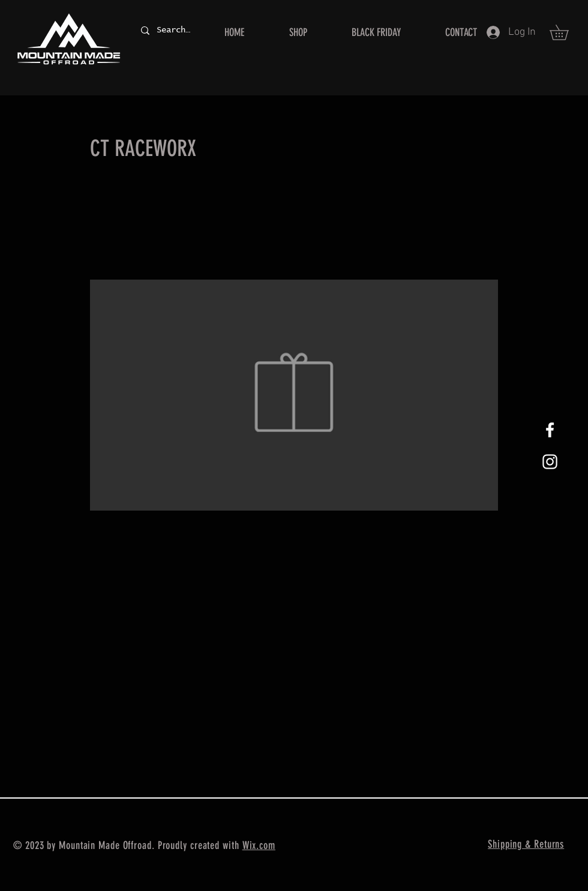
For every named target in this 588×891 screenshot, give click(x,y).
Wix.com (259, 845)
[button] (566, 32)
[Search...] (173, 30)
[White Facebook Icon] (550, 430)
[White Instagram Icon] (550, 462)
